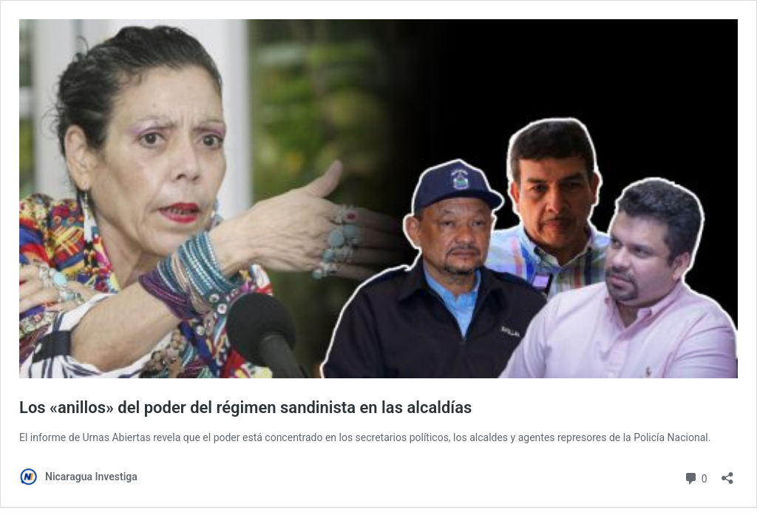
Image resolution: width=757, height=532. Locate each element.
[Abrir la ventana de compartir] (727, 473)
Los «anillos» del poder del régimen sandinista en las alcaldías (245, 407)
